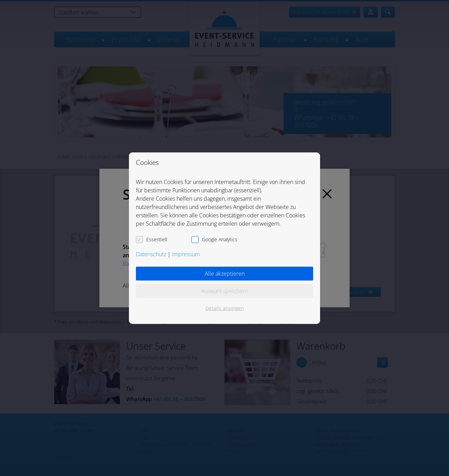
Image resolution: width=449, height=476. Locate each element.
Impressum (186, 254)
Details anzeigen (225, 308)
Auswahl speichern (224, 291)
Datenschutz (151, 254)
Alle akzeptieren (225, 274)
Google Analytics (220, 239)
